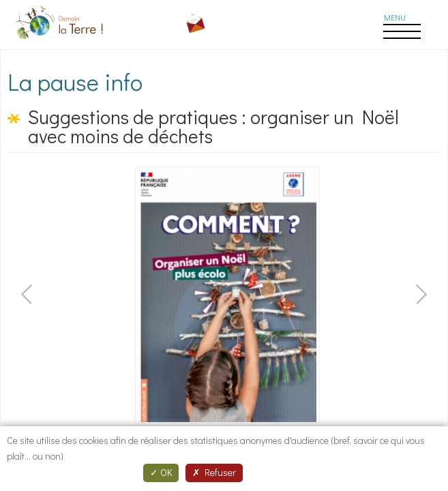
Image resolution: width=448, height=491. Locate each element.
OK (161, 472)
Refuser (214, 472)
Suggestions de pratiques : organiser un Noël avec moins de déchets (213, 126)
